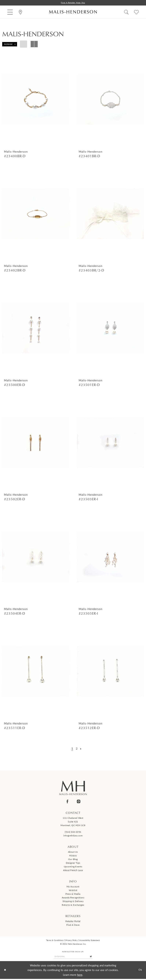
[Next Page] (81, 749)
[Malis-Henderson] (73, 12)
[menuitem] (10, 12)
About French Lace (73, 871)
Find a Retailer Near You (73, 3)
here (80, 976)
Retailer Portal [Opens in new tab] (73, 922)
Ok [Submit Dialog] (140, 971)
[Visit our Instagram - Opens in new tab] (79, 802)
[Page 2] (77, 749)
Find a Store (73, 925)
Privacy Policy (72, 941)
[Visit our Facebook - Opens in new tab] (67, 802)
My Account (73, 887)
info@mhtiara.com (73, 836)
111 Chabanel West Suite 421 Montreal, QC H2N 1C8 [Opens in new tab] (73, 822)
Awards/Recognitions (73, 898)
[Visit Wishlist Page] (136, 12)
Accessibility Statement (90, 941)
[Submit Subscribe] (94, 957)
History (73, 856)
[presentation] (36, 100)
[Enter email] (73, 957)
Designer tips (73, 863)
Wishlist (73, 891)
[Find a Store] (20, 12)
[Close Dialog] (6, 971)
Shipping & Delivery (73, 902)
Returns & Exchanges (73, 905)
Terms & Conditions (55, 941)
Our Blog (73, 860)
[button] (10, 12)
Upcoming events (73, 867)
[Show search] (126, 12)
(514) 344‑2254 (73, 832)
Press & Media (73, 894)
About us (73, 852)
